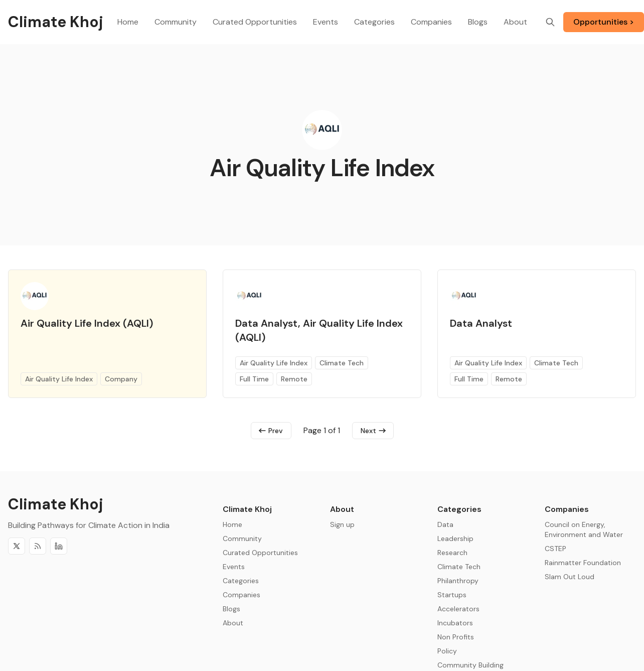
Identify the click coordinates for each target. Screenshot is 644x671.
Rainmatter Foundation (583, 563)
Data (445, 524)
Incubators (455, 623)
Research (452, 553)
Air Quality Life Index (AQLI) (87, 323)
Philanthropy (458, 581)
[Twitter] (17, 546)
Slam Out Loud (570, 577)
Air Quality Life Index (59, 379)
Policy (447, 651)
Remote (294, 379)
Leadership (455, 539)
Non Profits (456, 637)
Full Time (254, 379)
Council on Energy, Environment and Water (584, 529)
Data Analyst (481, 323)
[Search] (550, 22)
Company (121, 379)
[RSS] (38, 546)
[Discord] (59, 546)
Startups (452, 595)
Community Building (470, 665)
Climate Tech (342, 363)
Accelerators (458, 609)
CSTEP (555, 549)
